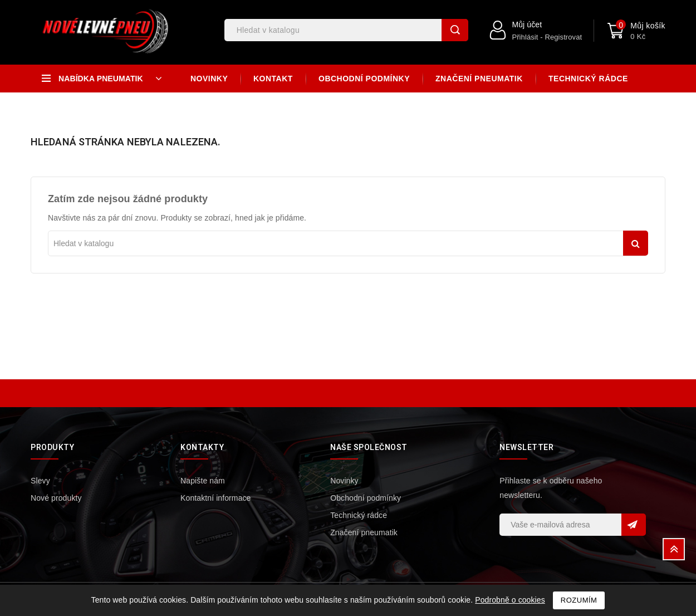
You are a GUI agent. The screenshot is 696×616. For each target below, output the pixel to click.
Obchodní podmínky (364, 79)
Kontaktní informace (215, 498)
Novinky (209, 79)
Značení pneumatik (479, 79)
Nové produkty (56, 498)
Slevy (40, 481)
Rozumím (579, 600)
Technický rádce (588, 79)
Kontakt (273, 79)
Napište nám (203, 481)
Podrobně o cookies (510, 600)
